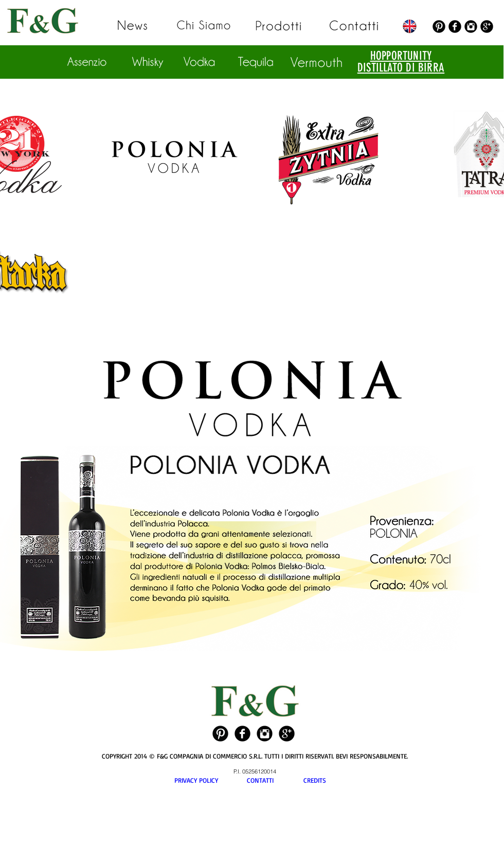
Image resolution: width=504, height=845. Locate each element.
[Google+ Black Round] (487, 27)
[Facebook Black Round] (455, 27)
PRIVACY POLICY (211, 780)
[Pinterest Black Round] (439, 27)
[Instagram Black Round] (471, 27)
